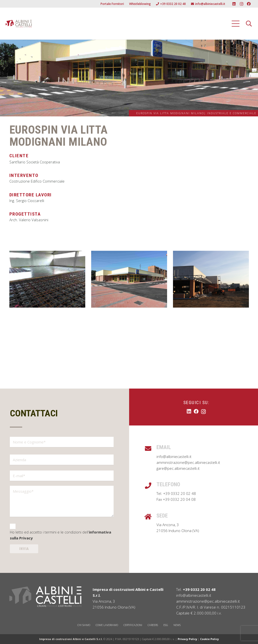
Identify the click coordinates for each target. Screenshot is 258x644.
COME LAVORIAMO (107, 625)
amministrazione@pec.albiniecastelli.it (188, 462)
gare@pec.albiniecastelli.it (178, 468)
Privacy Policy (187, 639)
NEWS (177, 625)
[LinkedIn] (234, 4)
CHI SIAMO (84, 625)
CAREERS (153, 625)
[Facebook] (249, 4)
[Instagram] (241, 4)
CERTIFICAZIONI (133, 625)
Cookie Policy (209, 639)
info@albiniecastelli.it (174, 456)
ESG (166, 625)
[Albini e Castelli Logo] (19, 24)
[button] (236, 24)
